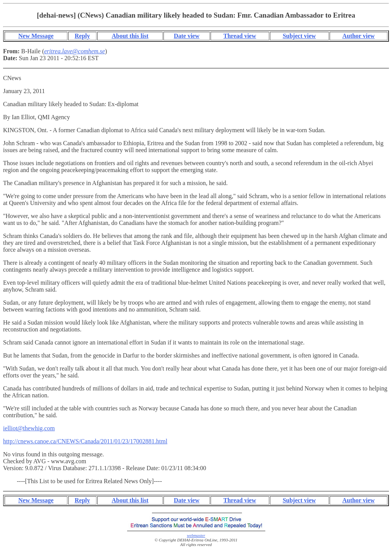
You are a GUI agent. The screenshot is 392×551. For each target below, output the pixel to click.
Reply (82, 36)
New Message (36, 36)
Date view (187, 36)
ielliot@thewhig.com (29, 428)
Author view (359, 36)
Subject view (299, 36)
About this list (130, 36)
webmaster (196, 535)
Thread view (240, 36)
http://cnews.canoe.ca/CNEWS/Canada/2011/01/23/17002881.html (85, 441)
